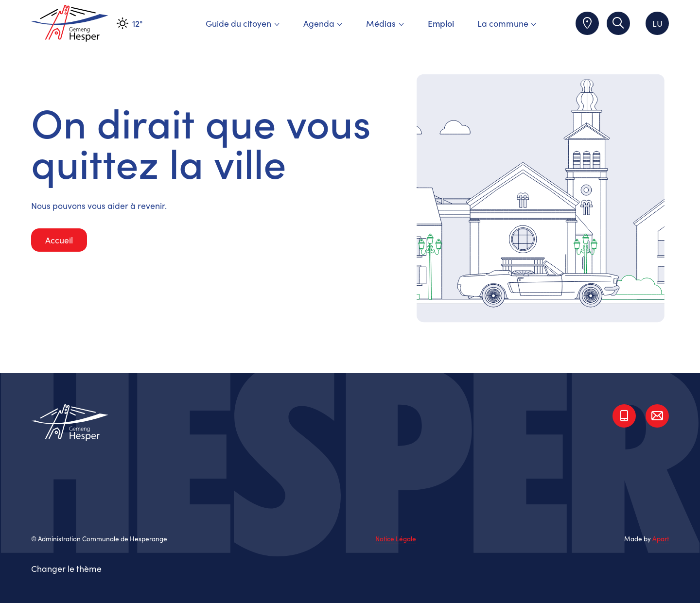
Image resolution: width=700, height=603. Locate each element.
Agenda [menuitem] (323, 23)
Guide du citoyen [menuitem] (243, 23)
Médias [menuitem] (385, 23)
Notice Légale (396, 539)
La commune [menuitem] (507, 23)
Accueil (59, 240)
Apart (661, 539)
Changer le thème (66, 568)
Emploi (441, 23)
